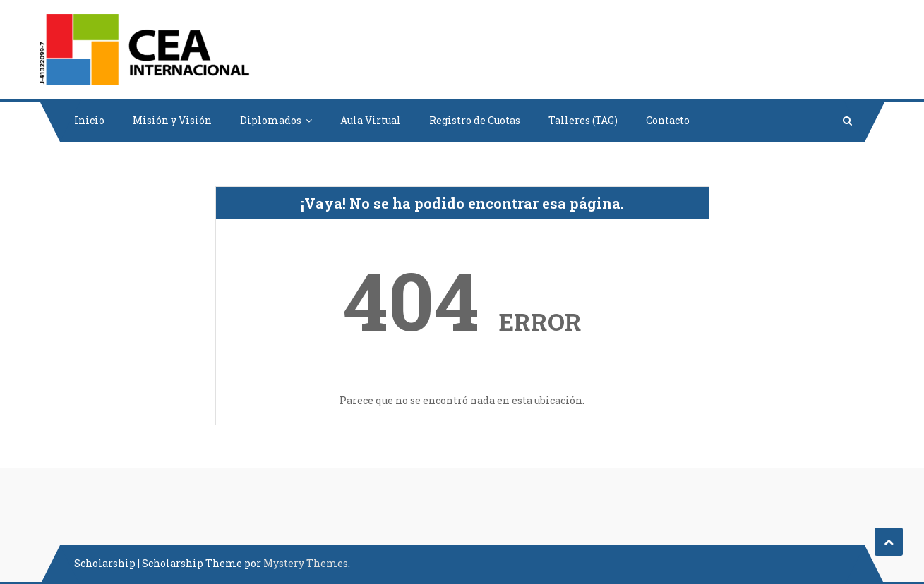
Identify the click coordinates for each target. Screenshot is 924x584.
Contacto (668, 120)
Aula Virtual (371, 120)
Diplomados (271, 120)
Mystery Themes (306, 563)
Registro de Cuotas (475, 120)
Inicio (89, 120)
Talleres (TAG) (583, 120)
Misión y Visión (172, 120)
